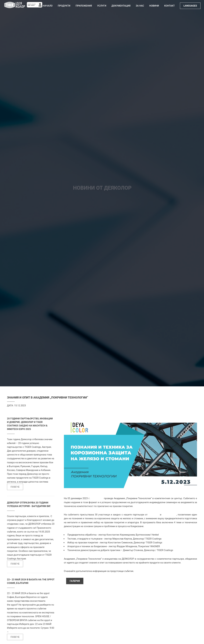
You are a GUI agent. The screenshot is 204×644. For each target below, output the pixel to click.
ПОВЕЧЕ (15, 487)
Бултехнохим (169, 515)
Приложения (84, 6)
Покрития (154, 515)
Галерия (75, 581)
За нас (140, 6)
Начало (48, 6)
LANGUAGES (190, 6)
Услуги (102, 6)
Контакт (169, 6)
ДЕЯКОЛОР (97, 498)
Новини (154, 6)
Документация (121, 6)
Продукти (64, 6)
